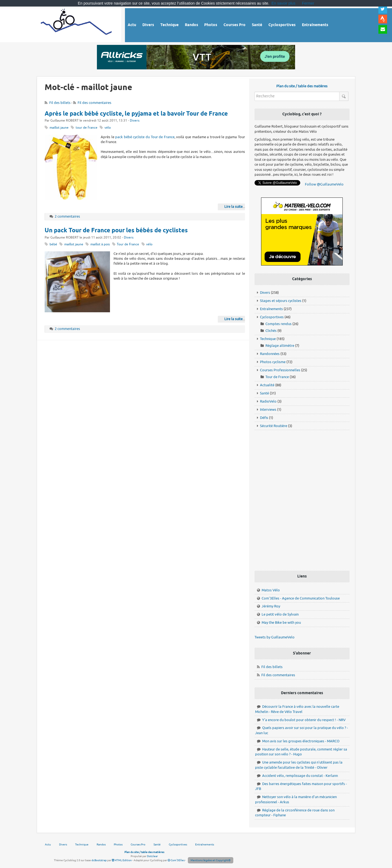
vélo (108, 128)
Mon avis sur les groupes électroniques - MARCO (301, 741)
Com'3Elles (176, 860)
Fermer (308, 3)
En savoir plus (283, 3)
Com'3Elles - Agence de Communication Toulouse (301, 598)
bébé (53, 244)
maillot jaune (59, 128)
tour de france (87, 128)
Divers (135, 121)
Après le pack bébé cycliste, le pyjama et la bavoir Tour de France (136, 114)
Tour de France (128, 244)
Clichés (271, 331)
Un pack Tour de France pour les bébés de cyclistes (116, 231)
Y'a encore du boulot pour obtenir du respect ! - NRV (304, 720)
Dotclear (152, 856)
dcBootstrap (99, 860)
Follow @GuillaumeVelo (324, 184)
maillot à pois (100, 244)
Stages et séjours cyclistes (281, 301)
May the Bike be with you (281, 623)
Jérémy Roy (271, 606)
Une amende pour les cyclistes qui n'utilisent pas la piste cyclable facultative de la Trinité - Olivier (299, 765)
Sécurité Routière (274, 426)
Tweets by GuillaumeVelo (275, 637)
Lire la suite (233, 207)
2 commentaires (67, 216)
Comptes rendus (278, 324)
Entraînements (271, 309)
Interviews (268, 410)
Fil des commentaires (94, 103)
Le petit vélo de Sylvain (280, 614)
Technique (268, 339)
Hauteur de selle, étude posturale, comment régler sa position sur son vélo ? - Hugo (301, 752)
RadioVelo (268, 401)
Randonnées (270, 354)
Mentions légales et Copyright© (211, 860)
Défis (264, 418)
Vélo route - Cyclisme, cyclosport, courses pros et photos (77, 24)
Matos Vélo (271, 590)
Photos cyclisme (273, 362)
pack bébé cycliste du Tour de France (145, 137)
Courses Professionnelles (280, 370)
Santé (264, 393)
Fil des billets (60, 103)
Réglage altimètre (280, 346)
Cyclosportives (272, 317)
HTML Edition (122, 860)
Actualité (267, 385)
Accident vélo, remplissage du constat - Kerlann (300, 776)
